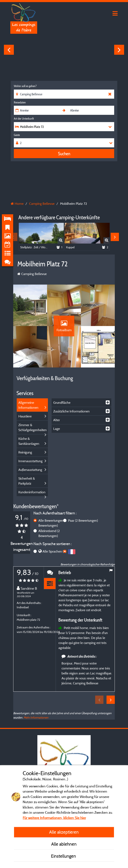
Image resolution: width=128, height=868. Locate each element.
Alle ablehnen (64, 844)
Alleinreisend (49, 533)
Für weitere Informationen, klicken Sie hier (54, 818)
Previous (9, 50)
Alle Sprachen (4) (54, 551)
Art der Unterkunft (24, 119)
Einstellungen (64, 856)
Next (119, 50)
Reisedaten (20, 102)
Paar (83, 520)
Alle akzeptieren (64, 832)
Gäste (17, 135)
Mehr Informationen (36, 717)
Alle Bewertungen (53, 523)
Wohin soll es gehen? (25, 86)
